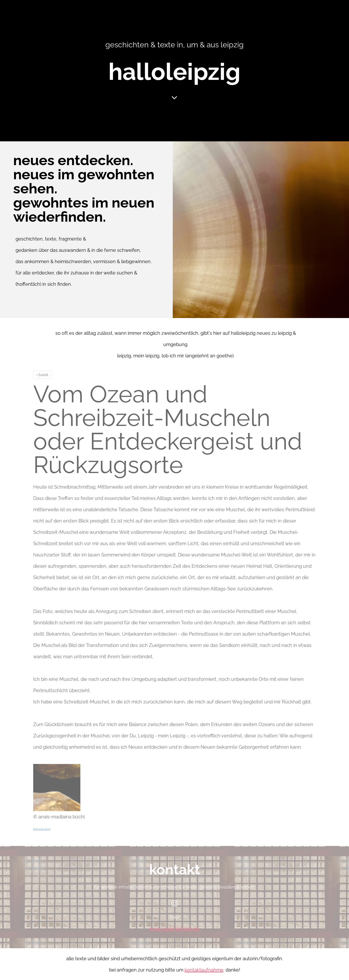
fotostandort (42, 829)
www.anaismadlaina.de (174, 928)
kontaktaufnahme (204, 970)
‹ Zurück (42, 375)
